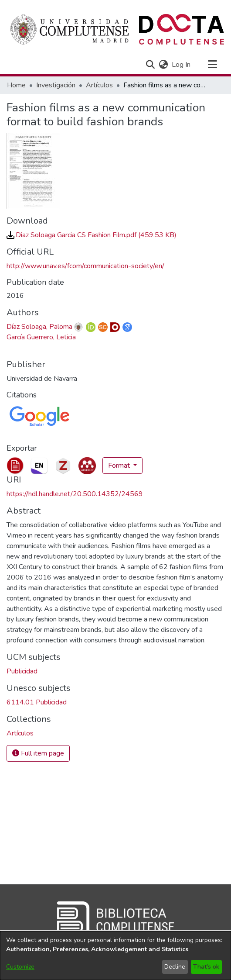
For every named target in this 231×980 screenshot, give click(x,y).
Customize (20, 967)
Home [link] (16, 85)
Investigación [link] (56, 85)
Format (120, 466)
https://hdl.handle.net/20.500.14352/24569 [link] (75, 494)
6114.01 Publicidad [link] (37, 702)
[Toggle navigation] (212, 65)
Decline (175, 967)
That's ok (206, 967)
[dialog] (115, 956)
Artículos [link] (99, 85)
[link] (92, 235)
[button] (150, 65)
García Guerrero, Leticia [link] (41, 337)
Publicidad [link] (22, 671)
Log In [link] (182, 65)
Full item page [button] (38, 753)
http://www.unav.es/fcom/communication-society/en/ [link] (85, 266)
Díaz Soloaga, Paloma (39, 327)
